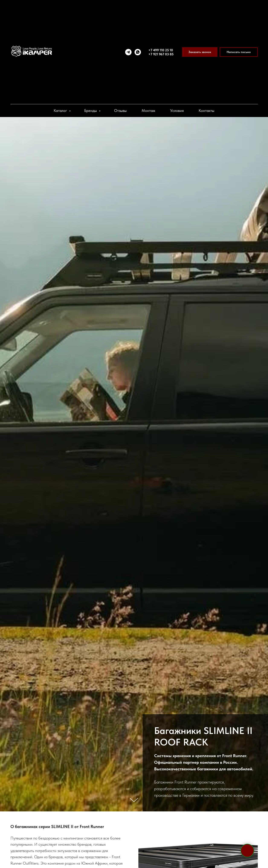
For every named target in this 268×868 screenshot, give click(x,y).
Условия (177, 111)
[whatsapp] (138, 52)
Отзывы (120, 111)
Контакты (206, 111)
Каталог (61, 111)
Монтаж (148, 111)
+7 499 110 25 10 (161, 50)
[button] (200, 52)
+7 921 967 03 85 (161, 54)
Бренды (91, 111)
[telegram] (128, 52)
